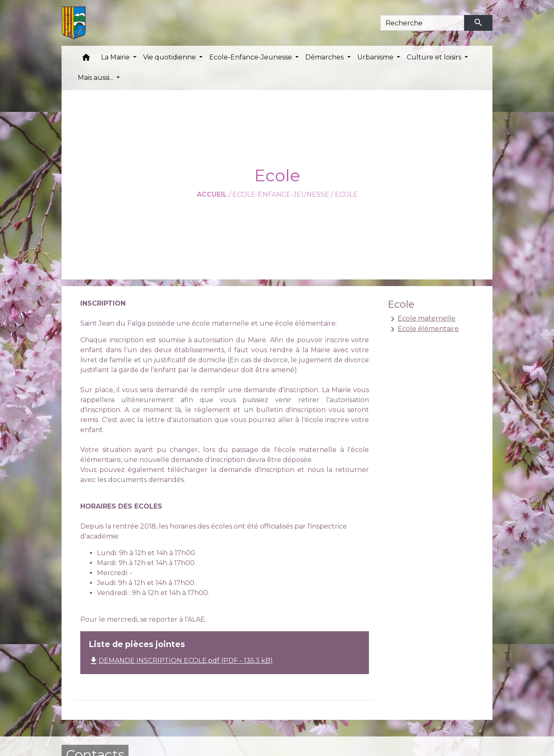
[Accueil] (74, 23)
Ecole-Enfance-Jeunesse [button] (251, 57)
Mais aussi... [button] (96, 78)
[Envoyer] (478, 23)
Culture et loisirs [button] (435, 57)
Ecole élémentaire (423, 329)
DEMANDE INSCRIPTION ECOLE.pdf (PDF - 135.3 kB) (181, 661)
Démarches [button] (325, 57)
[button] (86, 59)
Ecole (346, 194)
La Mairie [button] (116, 57)
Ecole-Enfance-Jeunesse (281, 194)
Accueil (212, 194)
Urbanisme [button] (376, 57)
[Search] (422, 23)
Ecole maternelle (422, 319)
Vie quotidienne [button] (170, 57)
